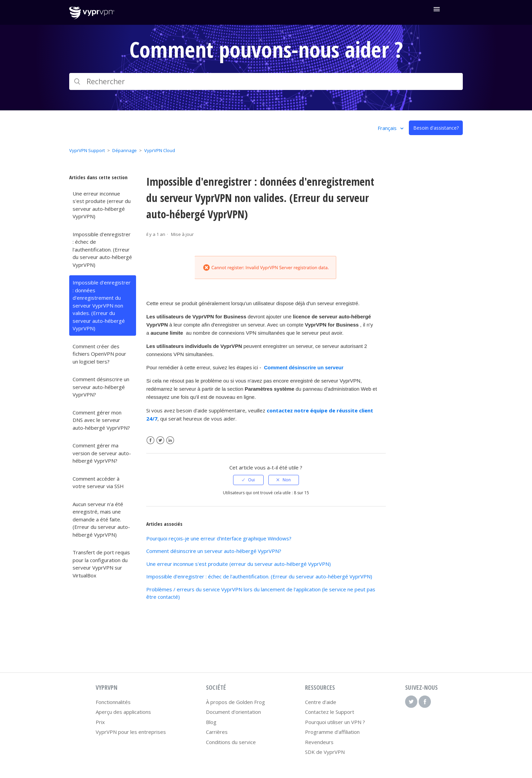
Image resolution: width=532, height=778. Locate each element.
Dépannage (125, 150)
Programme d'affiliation (332, 732)
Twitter (160, 440)
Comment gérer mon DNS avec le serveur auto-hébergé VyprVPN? (101, 420)
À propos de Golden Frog (235, 702)
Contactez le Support (330, 712)
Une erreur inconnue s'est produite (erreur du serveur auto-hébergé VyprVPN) (102, 205)
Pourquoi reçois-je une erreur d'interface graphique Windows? (219, 538)
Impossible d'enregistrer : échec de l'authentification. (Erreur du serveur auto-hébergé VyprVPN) (102, 249)
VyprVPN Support (87, 150)
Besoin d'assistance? (436, 128)
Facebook (150, 440)
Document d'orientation (233, 712)
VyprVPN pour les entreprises (131, 732)
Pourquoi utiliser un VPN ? (335, 722)
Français (388, 128)
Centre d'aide (321, 702)
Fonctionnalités (113, 702)
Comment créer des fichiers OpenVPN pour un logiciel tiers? (99, 354)
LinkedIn (170, 440)
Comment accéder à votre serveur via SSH (98, 483)
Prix (100, 722)
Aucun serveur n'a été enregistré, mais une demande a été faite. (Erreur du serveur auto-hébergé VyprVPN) (101, 519)
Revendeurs (319, 742)
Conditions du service (231, 742)
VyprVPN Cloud (160, 150)
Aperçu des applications (123, 712)
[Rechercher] (266, 81)
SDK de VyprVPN (325, 752)
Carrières (217, 732)
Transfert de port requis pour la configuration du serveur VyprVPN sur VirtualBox (101, 564)
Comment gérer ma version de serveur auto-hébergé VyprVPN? (102, 453)
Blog (211, 722)
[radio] (248, 480)
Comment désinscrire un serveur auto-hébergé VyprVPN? (101, 387)
